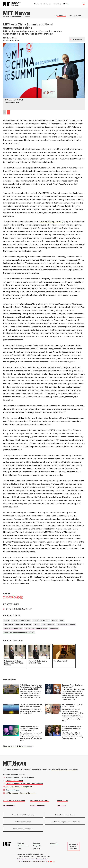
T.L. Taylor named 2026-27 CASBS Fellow (72, 706)
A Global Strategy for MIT (51, 222)
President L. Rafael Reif (13, 628)
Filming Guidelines (38, 805)
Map (22, 859)
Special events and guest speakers (18, 624)
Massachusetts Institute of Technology (30, 854)
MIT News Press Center (40, 801)
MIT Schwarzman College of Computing (21, 793)
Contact (45, 859)
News (52, 846)
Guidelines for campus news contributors (65, 822)
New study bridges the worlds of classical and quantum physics (29, 728)
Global (7, 620)
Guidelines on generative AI (23, 829)
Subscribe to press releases (65, 815)
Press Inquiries (9, 805)
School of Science (13, 790)
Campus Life (38, 846)
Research (47, 4)
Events (27, 859)
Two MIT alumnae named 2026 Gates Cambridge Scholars (72, 728)
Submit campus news (23, 822)
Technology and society (66, 624)
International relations (41, 620)
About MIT (37, 849)
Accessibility (27, 861)
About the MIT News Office (14, 801)
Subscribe (62, 16)
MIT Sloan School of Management (19, 787)
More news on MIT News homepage (18, 746)
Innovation (57, 4)
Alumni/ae (54, 628)
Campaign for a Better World (36, 628)
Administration (48, 624)
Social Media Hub (39, 861)
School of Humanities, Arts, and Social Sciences (24, 784)
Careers (39, 859)
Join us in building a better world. (74, 846)
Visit (18, 859)
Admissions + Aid (23, 846)
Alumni (19, 849)
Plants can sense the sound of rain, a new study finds (31, 706)
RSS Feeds (61, 805)
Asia (62, 620)
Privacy (19, 861)
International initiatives (21, 620)
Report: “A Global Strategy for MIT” (19, 609)
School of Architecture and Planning (20, 777)
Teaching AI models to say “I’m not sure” (73, 686)
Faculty (37, 624)
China (55, 620)
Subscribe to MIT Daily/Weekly (23, 815)
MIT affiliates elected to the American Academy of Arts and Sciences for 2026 (31, 687)
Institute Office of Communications (64, 769)
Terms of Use (62, 801)
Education (38, 4)
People (33, 859)
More (66, 4)
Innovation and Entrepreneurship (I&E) (19, 632)
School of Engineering (14, 781)
